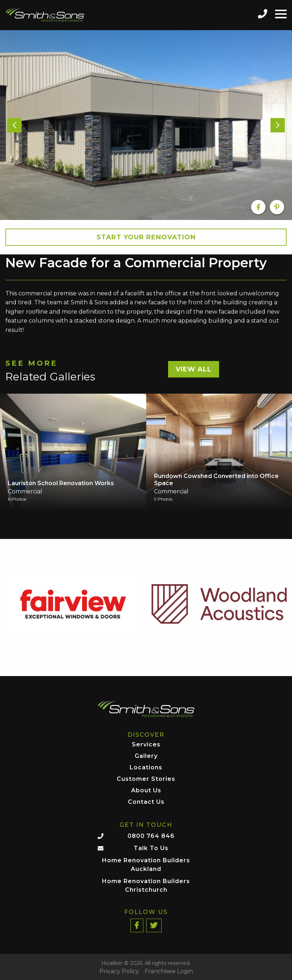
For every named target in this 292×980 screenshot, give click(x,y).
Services (146, 745)
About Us (146, 791)
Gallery (146, 756)
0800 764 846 (151, 836)
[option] (146, 125)
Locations (146, 768)
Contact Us (146, 802)
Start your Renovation (146, 237)
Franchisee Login (169, 971)
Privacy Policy (119, 971)
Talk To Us (151, 848)
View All (194, 369)
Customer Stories (146, 779)
